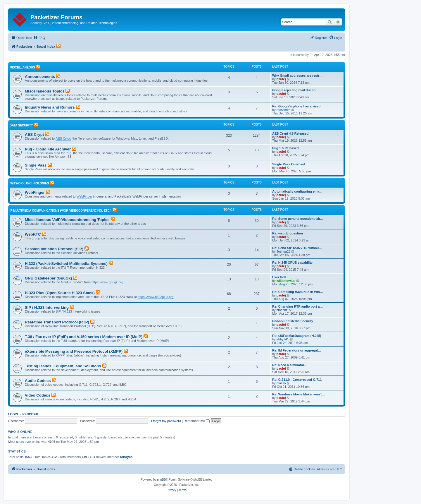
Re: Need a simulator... (289, 365)
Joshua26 (284, 251)
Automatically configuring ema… (297, 191)
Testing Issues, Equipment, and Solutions (63, 366)
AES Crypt (34, 134)
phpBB (161, 480)
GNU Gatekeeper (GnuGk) (48, 278)
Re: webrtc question (288, 233)
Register (30, 414)
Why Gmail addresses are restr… (297, 76)
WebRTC (33, 234)
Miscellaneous (22, 67)
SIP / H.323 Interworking (47, 307)
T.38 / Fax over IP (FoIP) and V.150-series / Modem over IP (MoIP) (84, 337)
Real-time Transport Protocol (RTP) (57, 322)
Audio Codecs (38, 381)
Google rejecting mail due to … (296, 90)
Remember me (197, 421)
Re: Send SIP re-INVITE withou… (297, 248)
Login (13, 414)
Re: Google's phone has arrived (296, 106)
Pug (68, 153)
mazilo (281, 383)
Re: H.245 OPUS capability (292, 263)
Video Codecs (38, 395)
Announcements (40, 77)
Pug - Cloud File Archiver (48, 149)
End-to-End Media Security (293, 321)
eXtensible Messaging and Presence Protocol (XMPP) (74, 351)
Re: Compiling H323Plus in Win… (298, 292)
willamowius (286, 281)
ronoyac (126, 457)
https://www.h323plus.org (156, 297)
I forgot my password (166, 421)
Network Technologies (29, 183)
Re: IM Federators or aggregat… (297, 350)
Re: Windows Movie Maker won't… (299, 394)
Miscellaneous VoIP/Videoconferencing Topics (67, 220)
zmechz (282, 310)
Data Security (21, 125)
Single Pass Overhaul (289, 164)
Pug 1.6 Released (285, 148)
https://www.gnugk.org (107, 282)
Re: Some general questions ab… (298, 219)
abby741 (283, 339)
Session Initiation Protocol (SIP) (54, 249)
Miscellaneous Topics (45, 91)
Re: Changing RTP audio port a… (297, 306)
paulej (281, 79)
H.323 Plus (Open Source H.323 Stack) (60, 293)
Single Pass (36, 165)
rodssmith (284, 110)
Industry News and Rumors (50, 107)
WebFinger (35, 192)
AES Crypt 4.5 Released (290, 133)
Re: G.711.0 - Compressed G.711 (297, 380)
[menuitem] (39, 38)
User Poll (279, 277)
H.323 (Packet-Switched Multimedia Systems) (66, 264)
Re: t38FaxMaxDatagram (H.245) (297, 336)
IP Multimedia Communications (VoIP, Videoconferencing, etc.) (61, 211)
